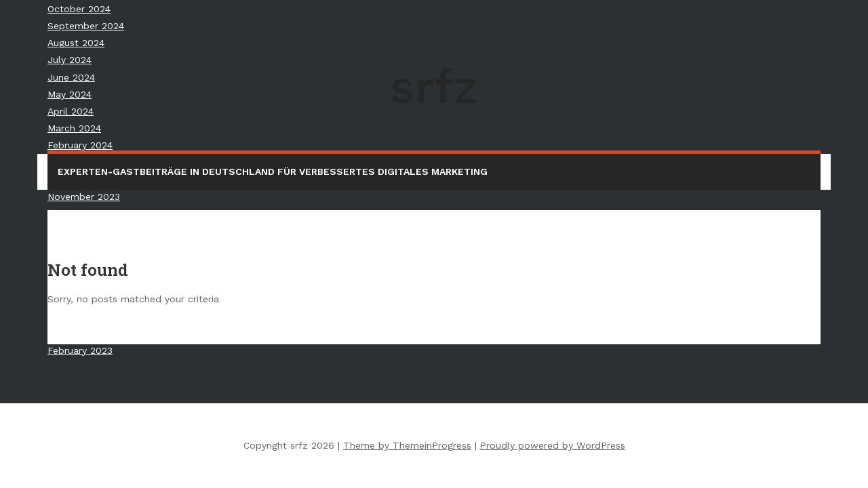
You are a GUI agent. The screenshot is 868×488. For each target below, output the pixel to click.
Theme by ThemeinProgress (407, 445)
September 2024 (86, 26)
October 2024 (79, 9)
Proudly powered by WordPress (553, 445)
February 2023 (80, 350)
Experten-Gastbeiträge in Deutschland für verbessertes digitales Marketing (273, 171)
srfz (434, 87)
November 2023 (84, 197)
